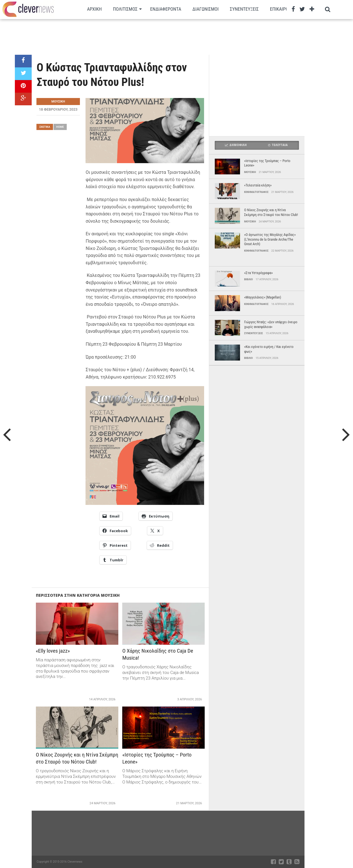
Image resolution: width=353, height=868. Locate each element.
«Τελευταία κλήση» (258, 185)
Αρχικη (94, 9)
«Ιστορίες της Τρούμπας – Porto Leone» (157, 758)
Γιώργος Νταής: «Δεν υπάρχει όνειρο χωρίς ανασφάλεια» (271, 324)
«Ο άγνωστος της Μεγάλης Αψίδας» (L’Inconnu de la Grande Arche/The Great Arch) (270, 239)
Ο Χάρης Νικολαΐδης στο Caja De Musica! (158, 654)
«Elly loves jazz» (53, 651)
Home (60, 127)
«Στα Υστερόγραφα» (259, 273)
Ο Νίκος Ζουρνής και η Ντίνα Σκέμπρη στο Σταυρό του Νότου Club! (77, 758)
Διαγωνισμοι (205, 9)
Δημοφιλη (236, 145)
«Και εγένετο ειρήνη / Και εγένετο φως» (269, 349)
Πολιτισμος (125, 9)
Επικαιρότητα (285, 9)
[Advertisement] (160, 37)
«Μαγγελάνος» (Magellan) (263, 297)
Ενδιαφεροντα (166, 9)
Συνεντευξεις (244, 9)
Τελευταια (278, 145)
